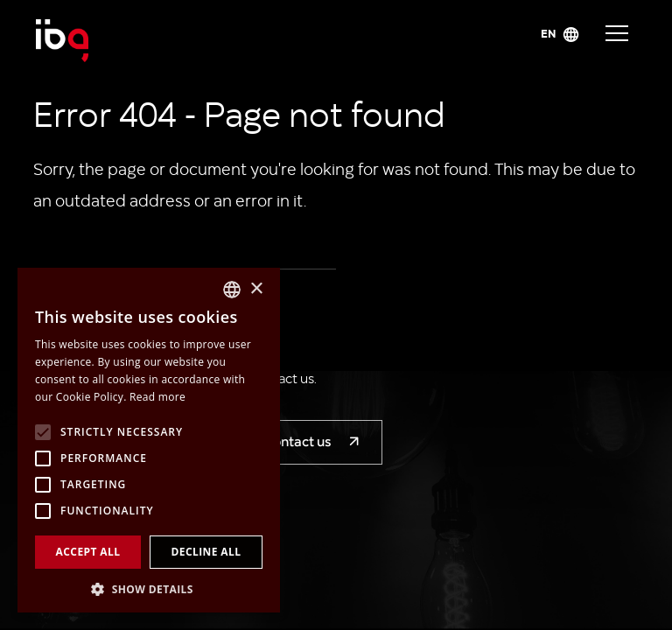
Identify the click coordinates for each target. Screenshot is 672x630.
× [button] (256, 289)
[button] (149, 588)
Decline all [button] (206, 552)
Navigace (617, 33)
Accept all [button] (88, 552)
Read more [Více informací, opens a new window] (157, 397)
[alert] (149, 440)
